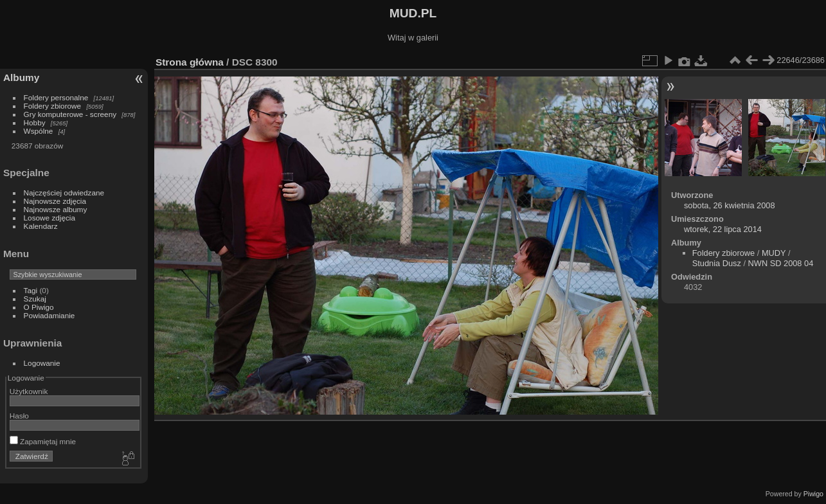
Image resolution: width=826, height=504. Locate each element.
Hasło (19, 416)
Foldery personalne (56, 97)
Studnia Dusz (717, 263)
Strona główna (190, 62)
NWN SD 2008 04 (781, 263)
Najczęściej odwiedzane (64, 193)
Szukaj (35, 299)
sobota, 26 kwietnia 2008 (730, 205)
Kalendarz (41, 226)
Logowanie (42, 363)
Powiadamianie (49, 315)
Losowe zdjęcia (49, 218)
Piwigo (813, 494)
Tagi (31, 290)
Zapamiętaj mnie (43, 441)
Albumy (21, 77)
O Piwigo (39, 307)
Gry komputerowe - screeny (70, 114)
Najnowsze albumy (56, 209)
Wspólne (39, 131)
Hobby (35, 122)
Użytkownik (29, 391)
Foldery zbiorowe (53, 106)
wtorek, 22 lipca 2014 (723, 229)
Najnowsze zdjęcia (55, 201)
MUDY (774, 253)
